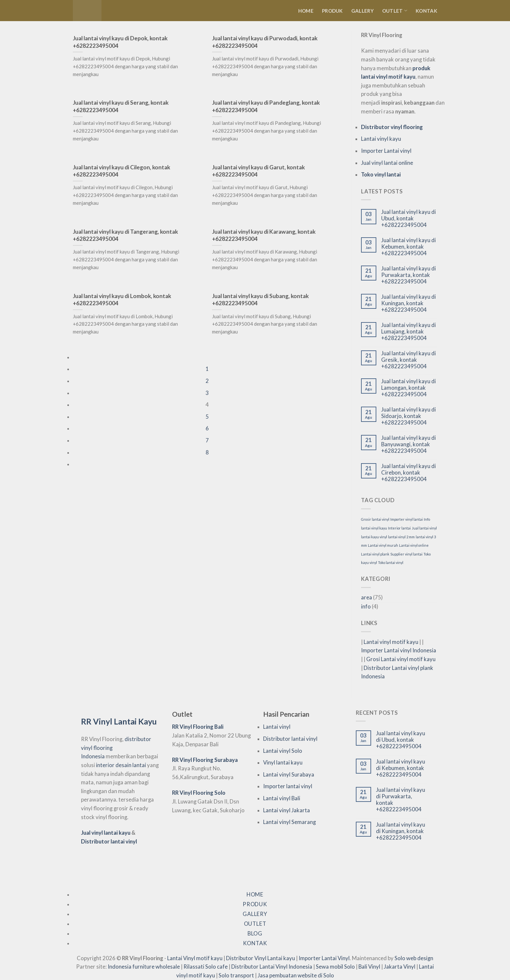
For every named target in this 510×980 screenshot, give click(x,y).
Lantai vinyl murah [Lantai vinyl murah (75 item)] (383, 545)
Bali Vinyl (369, 967)
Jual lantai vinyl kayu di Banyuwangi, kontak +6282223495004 (409, 444)
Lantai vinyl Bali (282, 798)
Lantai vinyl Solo (283, 751)
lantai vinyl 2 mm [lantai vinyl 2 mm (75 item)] (401, 537)
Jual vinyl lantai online (387, 163)
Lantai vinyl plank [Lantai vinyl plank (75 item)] (375, 554)
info (366, 607)
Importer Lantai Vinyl (324, 958)
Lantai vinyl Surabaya (289, 775)
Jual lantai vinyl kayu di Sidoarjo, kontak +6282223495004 (409, 416)
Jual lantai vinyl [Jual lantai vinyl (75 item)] (424, 528)
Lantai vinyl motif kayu (391, 642)
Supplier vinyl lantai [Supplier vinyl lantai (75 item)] (406, 554)
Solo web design (414, 958)
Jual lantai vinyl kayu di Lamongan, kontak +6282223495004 (409, 388)
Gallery (362, 11)
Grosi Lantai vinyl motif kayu (401, 659)
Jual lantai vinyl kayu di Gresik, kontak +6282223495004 (409, 360)
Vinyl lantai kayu (283, 763)
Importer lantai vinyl (288, 786)
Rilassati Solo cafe (206, 967)
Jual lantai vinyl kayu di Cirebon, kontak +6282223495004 (409, 473)
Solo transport (236, 975)
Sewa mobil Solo (335, 967)
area (367, 597)
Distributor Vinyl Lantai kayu (261, 958)
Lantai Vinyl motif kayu (195, 958)
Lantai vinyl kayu (381, 139)
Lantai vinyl (277, 727)
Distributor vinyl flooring (392, 127)
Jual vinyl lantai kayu (106, 833)
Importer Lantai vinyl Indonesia (399, 650)
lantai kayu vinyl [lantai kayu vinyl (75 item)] (374, 537)
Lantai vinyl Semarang (289, 822)
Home (306, 11)
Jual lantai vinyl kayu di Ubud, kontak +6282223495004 (409, 219)
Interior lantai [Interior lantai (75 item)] (399, 528)
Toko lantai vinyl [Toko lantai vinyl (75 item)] (391, 562)
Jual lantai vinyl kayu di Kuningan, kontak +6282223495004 (409, 303)
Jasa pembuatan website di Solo (296, 975)
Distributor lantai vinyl (109, 842)
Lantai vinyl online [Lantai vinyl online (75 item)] (414, 545)
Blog (255, 934)
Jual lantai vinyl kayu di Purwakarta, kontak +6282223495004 (409, 275)
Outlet (395, 11)
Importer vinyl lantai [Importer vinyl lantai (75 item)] (407, 519)
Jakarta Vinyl (400, 967)
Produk (332, 11)
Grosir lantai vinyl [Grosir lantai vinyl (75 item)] (375, 519)
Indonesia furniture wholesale (144, 967)
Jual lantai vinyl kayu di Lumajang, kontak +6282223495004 (409, 332)
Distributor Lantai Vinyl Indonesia (272, 967)
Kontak (426, 11)
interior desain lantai (121, 765)
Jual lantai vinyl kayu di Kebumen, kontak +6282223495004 (409, 247)
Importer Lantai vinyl (386, 151)
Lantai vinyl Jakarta (287, 810)
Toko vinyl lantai (381, 175)
